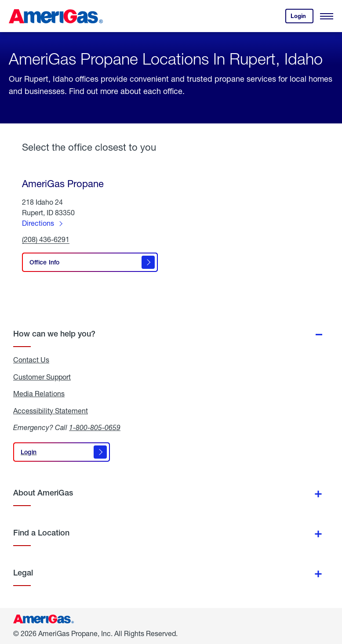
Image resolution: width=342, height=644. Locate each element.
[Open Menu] (327, 16)
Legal (23, 573)
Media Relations (39, 394)
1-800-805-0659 (95, 427)
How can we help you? (54, 334)
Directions (38, 223)
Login (302, 18)
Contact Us (31, 360)
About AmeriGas (43, 493)
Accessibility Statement (51, 411)
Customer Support (42, 377)
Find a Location (41, 533)
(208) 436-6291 (46, 240)
